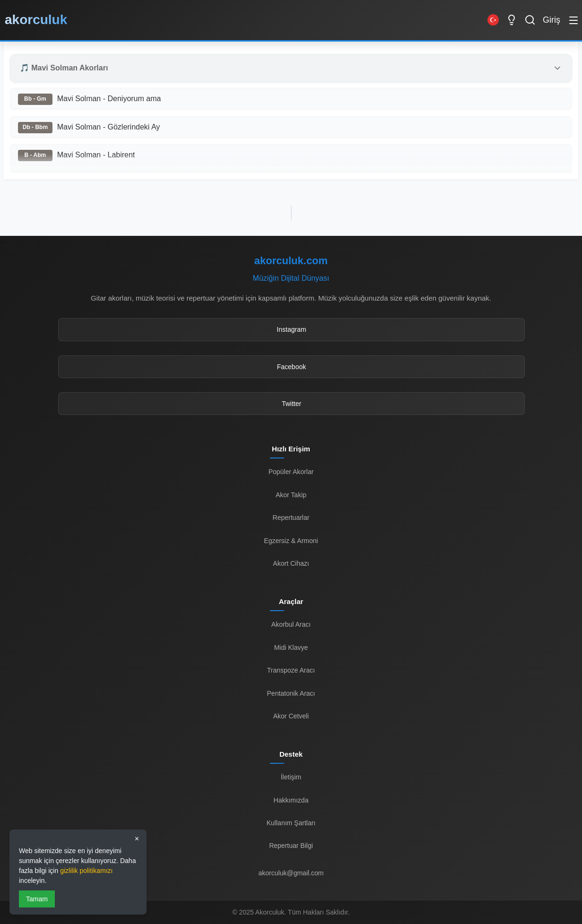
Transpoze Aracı (291, 670)
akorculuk (36, 20)
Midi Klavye (291, 648)
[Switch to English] (493, 20)
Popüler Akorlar (291, 472)
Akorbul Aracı (291, 624)
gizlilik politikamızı (86, 871)
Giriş (552, 20)
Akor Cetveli (291, 716)
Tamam (37, 899)
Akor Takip (291, 495)
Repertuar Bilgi (291, 846)
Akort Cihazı (291, 563)
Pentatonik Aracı (291, 693)
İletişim (291, 777)
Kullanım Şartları (291, 823)
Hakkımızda (291, 800)
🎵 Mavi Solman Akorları (64, 68)
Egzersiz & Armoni (291, 541)
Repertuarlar (291, 518)
